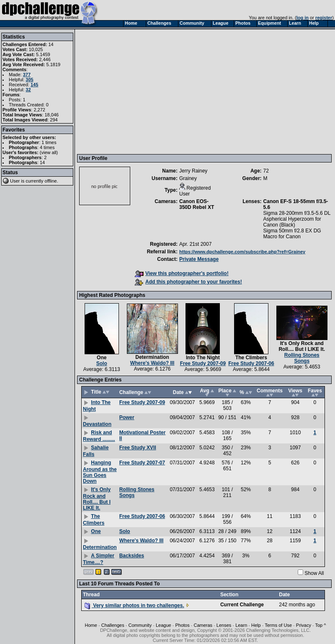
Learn (241, 625)
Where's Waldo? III (152, 363)
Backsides (132, 556)
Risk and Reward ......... (99, 436)
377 (27, 75)
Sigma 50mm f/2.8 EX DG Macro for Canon (292, 234)
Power (127, 417)
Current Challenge (242, 605)
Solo (102, 363)
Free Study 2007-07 (142, 463)
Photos (182, 625)
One (102, 358)
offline (51, 181)
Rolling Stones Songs (302, 358)
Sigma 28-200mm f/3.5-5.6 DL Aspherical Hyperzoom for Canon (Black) (297, 219)
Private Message (199, 259)
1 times (49, 142)
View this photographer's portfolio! (182, 273)
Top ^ (320, 625)
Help (256, 625)
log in (303, 18)
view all (49, 152)
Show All (314, 573)
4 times (47, 147)
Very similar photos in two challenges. (134, 605)
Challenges (113, 625)
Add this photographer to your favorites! (188, 282)
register (324, 18)
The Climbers (251, 358)
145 (34, 85)
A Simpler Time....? (99, 559)
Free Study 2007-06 (251, 363)
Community (140, 625)
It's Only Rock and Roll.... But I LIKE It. (302, 346)
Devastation (97, 424)
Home (91, 625)
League (164, 625)
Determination (152, 357)
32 (28, 90)
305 (29, 80)
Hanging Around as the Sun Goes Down (100, 472)
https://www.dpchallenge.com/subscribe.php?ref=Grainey (242, 252)
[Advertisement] (205, 91)
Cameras (203, 625)
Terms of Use (278, 625)
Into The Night (203, 358)
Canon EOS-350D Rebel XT (197, 204)
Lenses (224, 625)
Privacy (304, 625)
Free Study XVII (138, 448)
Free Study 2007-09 (203, 363)
